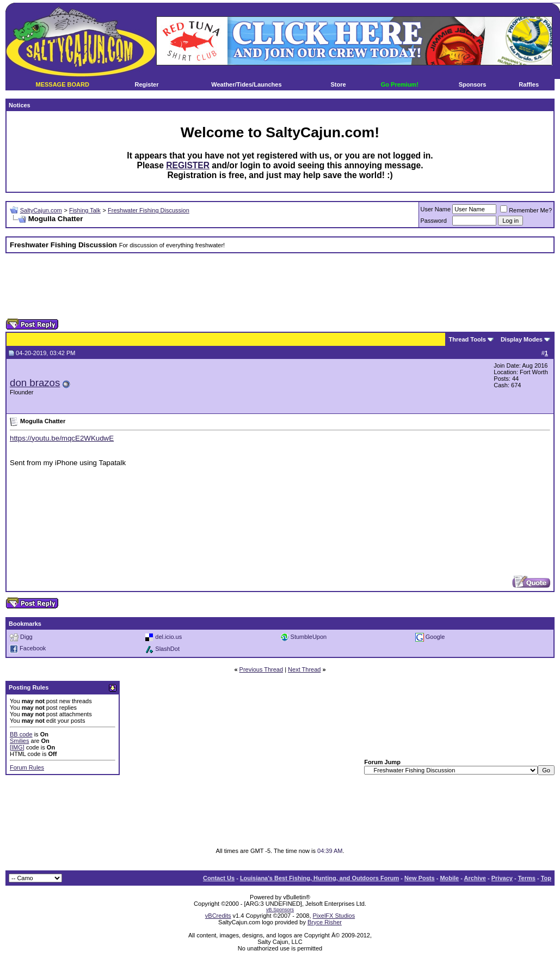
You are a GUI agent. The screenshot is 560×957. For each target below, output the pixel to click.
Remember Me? (526, 210)
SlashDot (167, 648)
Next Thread (304, 669)
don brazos (35, 383)
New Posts (420, 878)
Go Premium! (400, 84)
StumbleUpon (309, 636)
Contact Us (219, 878)
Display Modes (522, 339)
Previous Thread (261, 669)
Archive (475, 878)
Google (435, 636)
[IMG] (17, 747)
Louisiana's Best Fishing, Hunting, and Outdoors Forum (319, 878)
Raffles (529, 84)
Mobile (449, 878)
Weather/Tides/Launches (246, 84)
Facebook (33, 648)
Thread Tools (467, 339)
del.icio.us (168, 636)
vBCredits (218, 916)
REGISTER (188, 165)
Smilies (19, 741)
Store (339, 84)
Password (434, 221)
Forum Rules (27, 767)
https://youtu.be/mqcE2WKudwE (62, 438)
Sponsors (473, 84)
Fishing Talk (85, 210)
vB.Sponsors (280, 910)
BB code (21, 734)
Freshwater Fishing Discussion (149, 210)
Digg (26, 636)
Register (146, 84)
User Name (436, 209)
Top (546, 878)
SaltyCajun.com (41, 210)
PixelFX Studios (334, 916)
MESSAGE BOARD (62, 84)
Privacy (502, 878)
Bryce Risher (325, 922)
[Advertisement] (280, 286)
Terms (527, 878)
